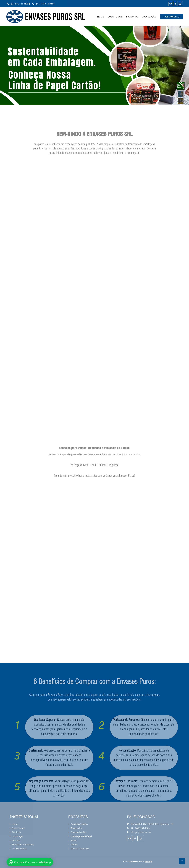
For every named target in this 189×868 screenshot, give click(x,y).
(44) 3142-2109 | (19, 4)
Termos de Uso (19, 849)
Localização (18, 836)
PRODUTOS (132, 17)
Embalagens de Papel (81, 836)
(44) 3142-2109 (142, 828)
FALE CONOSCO (171, 17)
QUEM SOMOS (115, 17)
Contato (16, 840)
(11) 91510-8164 (43, 4)
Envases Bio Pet (79, 832)
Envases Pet (77, 828)
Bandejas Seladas (79, 824)
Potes (74, 840)
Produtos (17, 832)
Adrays (74, 844)
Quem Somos (19, 828)
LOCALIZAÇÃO (149, 17)
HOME (100, 17)
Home (15, 824)
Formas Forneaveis (80, 849)
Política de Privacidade (23, 844)
